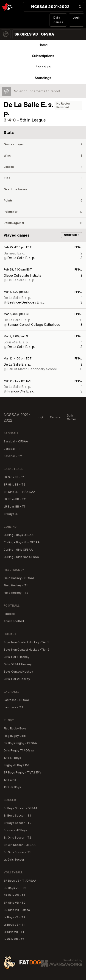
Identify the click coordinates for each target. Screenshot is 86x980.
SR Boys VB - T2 (15, 888)
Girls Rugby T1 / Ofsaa (19, 750)
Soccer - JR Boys (15, 830)
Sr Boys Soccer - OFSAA (21, 808)
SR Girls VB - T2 (15, 903)
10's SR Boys (12, 758)
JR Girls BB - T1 (14, 477)
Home (43, 45)
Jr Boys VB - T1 (14, 925)
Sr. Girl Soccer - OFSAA (20, 845)
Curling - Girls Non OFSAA (21, 557)
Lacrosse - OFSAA (16, 700)
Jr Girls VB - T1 (14, 932)
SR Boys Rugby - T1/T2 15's (22, 772)
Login (76, 18)
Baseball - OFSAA (16, 441)
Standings (43, 78)
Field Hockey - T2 (16, 593)
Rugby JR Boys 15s (17, 765)
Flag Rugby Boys (15, 728)
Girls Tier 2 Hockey (17, 679)
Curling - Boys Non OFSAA (22, 542)
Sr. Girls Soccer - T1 (17, 852)
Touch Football (14, 621)
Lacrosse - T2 (13, 707)
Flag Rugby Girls (15, 736)
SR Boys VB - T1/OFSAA (20, 881)
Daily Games (58, 20)
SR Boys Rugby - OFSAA (20, 743)
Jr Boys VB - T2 (14, 917)
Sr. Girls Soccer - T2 (17, 838)
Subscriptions (43, 56)
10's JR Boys (12, 787)
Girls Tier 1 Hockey (17, 657)
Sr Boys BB (11, 514)
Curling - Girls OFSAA (18, 550)
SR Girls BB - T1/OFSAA (19, 492)
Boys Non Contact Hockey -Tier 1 (26, 642)
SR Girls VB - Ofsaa (17, 910)
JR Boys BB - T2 (15, 499)
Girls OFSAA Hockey (18, 664)
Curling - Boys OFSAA (19, 535)
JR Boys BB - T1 (14, 507)
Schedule (43, 67)
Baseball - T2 (13, 456)
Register (56, 417)
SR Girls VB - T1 (14, 895)
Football (9, 614)
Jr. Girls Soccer (14, 860)
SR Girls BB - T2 (14, 484)
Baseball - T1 (12, 449)
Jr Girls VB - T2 (14, 939)
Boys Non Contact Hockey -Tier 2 (26, 650)
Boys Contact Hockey (18, 672)
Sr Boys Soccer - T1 (17, 816)
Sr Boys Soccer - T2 (18, 823)
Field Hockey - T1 (16, 585)
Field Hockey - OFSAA (19, 578)
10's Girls (10, 780)
